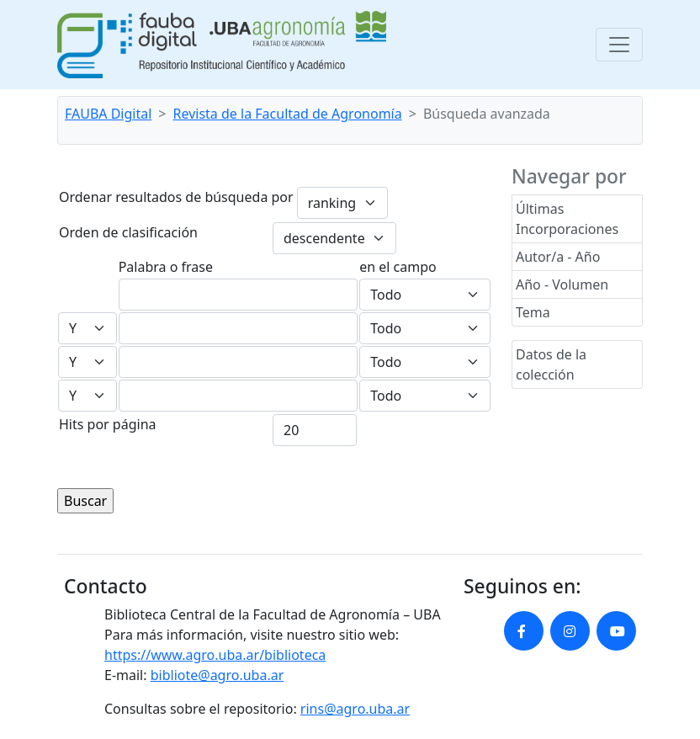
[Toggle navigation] (619, 45)
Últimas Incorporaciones (567, 219)
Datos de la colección (551, 364)
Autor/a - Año (558, 257)
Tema (533, 312)
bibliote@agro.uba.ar (217, 675)
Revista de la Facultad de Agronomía (288, 114)
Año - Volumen (562, 284)
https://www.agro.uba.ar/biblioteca (215, 655)
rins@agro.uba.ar (355, 709)
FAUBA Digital (108, 114)
